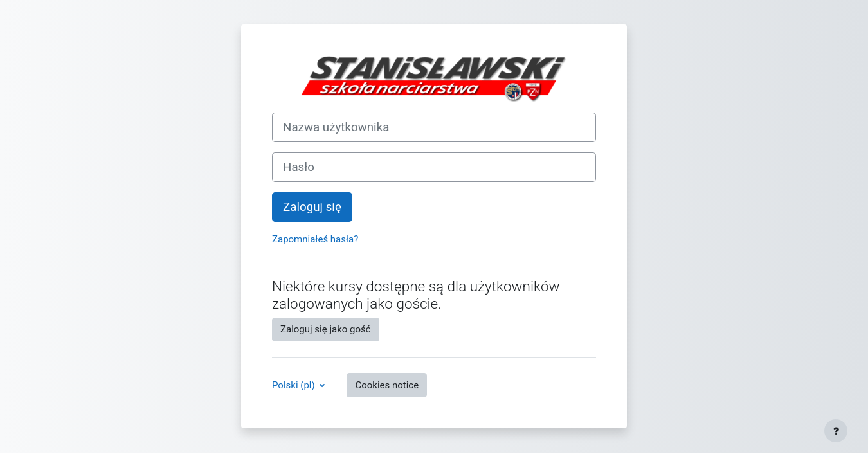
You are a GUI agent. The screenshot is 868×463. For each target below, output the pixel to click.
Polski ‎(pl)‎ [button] (294, 385)
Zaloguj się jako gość (326, 329)
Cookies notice (387, 385)
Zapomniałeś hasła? (315, 239)
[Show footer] (836, 431)
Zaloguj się (312, 207)
